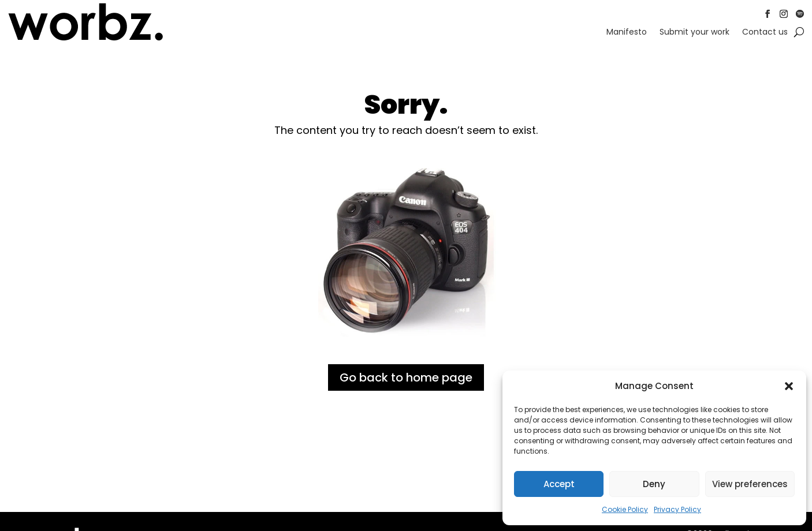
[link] (86, 39)
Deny (654, 484)
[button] (789, 386)
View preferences (750, 484)
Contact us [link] (765, 33)
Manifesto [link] (627, 33)
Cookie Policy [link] (625, 509)
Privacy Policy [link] (677, 509)
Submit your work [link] (694, 33)
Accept (559, 484)
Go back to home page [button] (406, 377)
